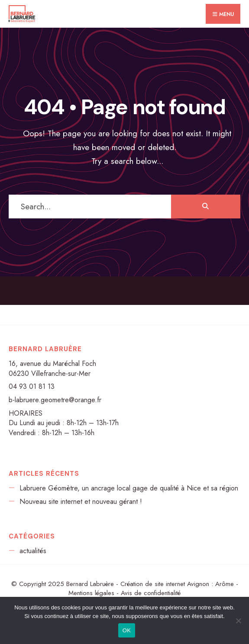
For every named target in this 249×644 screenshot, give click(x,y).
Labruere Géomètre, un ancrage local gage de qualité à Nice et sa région (129, 488)
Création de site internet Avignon (165, 584)
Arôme (225, 584)
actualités (33, 551)
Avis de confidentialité (151, 593)
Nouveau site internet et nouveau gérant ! (81, 501)
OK (127, 630)
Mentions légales (91, 593)
